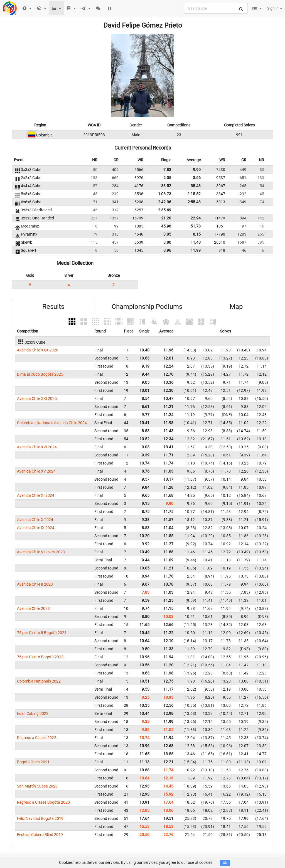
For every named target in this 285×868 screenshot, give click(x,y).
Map (236, 307)
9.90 (197, 170)
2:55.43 (194, 202)
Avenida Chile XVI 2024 (37, 447)
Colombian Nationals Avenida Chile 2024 (52, 423)
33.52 (166, 186)
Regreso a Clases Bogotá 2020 (43, 802)
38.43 (196, 186)
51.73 (196, 226)
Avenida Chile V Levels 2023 (41, 552)
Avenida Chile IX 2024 (36, 528)
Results (53, 307)
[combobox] (216, 8)
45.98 (166, 226)
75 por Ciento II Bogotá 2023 (42, 633)
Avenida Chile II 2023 (35, 584)
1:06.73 (165, 194)
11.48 (196, 242)
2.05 (167, 178)
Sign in (275, 8)
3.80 (167, 242)
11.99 (196, 250)
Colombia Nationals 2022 (39, 681)
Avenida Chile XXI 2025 (37, 398)
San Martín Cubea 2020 (37, 786)
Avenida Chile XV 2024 (36, 471)
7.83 (167, 170)
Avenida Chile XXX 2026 (38, 350)
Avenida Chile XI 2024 (36, 495)
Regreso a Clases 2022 (37, 738)
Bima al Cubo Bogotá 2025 (40, 374)
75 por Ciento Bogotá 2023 (40, 657)
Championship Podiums (147, 307)
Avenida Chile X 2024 (35, 520)
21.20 (166, 218)
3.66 (197, 178)
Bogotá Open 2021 (33, 762)
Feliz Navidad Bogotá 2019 (40, 818)
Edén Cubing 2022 (33, 713)
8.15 (197, 234)
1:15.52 (194, 194)
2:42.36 (165, 202)
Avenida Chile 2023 (33, 608)
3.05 (167, 234)
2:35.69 (165, 210)
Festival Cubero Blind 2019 (40, 835)
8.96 (167, 250)
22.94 (196, 218)
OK (225, 863)
